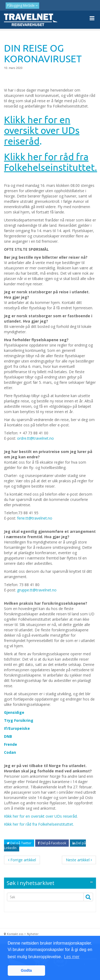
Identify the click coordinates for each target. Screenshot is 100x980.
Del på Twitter (19, 843)
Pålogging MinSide (21, 5)
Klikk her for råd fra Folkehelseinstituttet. (39, 824)
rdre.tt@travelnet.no (37, 438)
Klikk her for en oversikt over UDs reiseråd (40, 816)
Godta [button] (26, 970)
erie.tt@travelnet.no (35, 518)
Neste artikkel (79, 860)
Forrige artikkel (22, 860)
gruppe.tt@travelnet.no (37, 590)
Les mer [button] (72, 957)
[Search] (44, 897)
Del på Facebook (52, 843)
